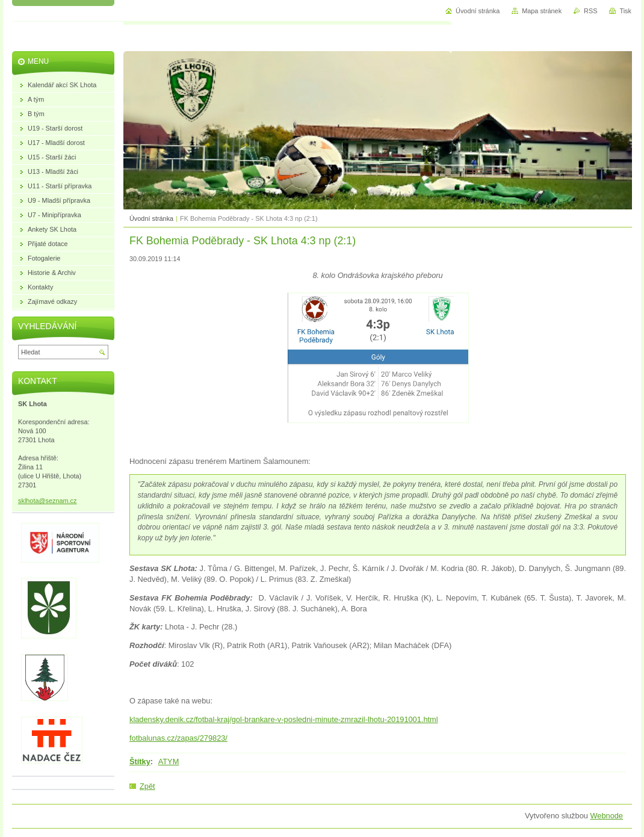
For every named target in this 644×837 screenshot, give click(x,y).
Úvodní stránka (151, 218)
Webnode (606, 816)
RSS (590, 11)
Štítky (140, 761)
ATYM (169, 761)
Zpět (147, 786)
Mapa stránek (542, 11)
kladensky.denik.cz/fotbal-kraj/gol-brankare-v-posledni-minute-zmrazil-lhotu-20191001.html (284, 719)
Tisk (625, 11)
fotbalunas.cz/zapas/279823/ (178, 738)
